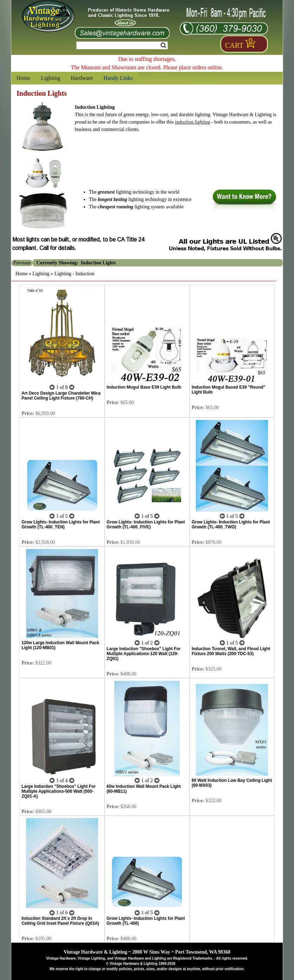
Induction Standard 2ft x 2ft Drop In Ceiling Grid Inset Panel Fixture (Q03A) (60, 921)
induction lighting (192, 122)
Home (23, 78)
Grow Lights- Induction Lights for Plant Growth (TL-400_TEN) (61, 524)
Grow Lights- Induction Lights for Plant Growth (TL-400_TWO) (231, 524)
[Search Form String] (122, 45)
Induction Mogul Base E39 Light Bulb (144, 387)
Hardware (82, 78)
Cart (234, 45)
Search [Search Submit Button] (163, 45)
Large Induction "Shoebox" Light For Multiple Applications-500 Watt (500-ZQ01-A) (59, 791)
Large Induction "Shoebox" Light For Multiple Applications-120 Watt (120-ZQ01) (144, 654)
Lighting (50, 78)
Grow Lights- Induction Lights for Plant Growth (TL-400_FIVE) (146, 524)
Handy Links (118, 78)
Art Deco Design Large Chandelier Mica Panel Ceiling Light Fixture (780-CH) (61, 396)
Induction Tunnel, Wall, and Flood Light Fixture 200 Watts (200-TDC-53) (231, 651)
